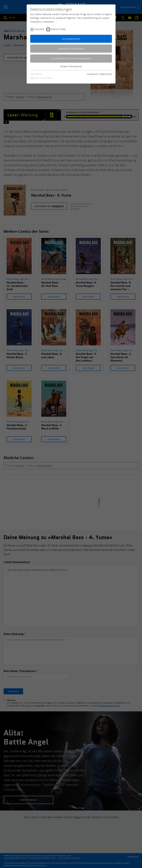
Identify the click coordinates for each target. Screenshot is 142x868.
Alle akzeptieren (71, 39)
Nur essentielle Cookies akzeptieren (71, 58)
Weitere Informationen (71, 66)
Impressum (93, 74)
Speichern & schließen (71, 48)
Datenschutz (106, 74)
